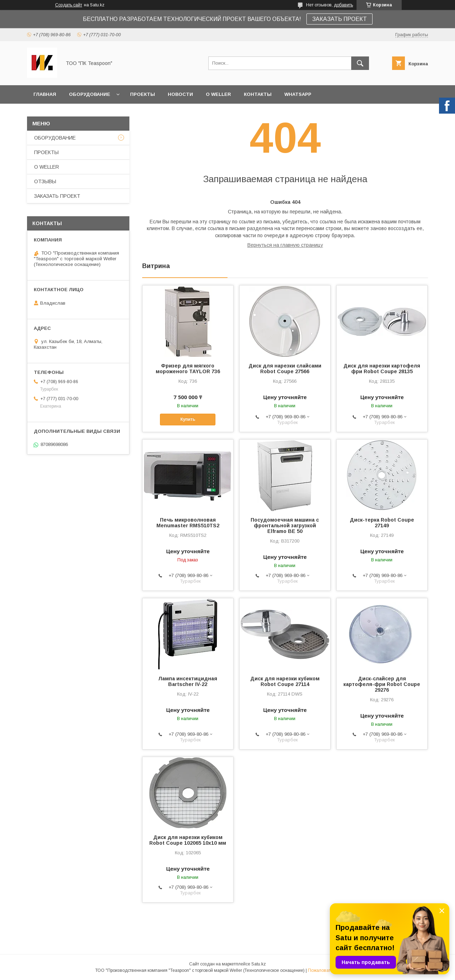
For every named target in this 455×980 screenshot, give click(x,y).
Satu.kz (259, 964)
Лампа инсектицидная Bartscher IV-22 (188, 681)
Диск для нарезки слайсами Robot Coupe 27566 (285, 369)
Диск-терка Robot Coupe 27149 (382, 523)
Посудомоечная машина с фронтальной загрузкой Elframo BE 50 (285, 526)
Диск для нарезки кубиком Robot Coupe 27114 (285, 681)
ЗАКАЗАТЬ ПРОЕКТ (339, 19)
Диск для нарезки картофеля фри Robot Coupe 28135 (382, 369)
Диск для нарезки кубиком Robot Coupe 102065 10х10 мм (188, 840)
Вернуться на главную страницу (285, 245)
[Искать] (360, 63)
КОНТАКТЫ (258, 94)
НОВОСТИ (180, 94)
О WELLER (218, 94)
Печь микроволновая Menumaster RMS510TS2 (188, 523)
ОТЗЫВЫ (45, 181)
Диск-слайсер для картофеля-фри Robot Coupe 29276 (382, 684)
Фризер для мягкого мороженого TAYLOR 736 (188, 369)
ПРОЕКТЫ (143, 94)
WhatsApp (298, 94)
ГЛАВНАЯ (45, 94)
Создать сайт (69, 5)
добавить (343, 5)
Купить (188, 419)
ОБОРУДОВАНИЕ (90, 94)
